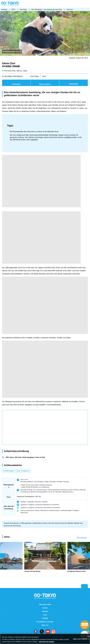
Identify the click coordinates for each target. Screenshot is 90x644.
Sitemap (45, 611)
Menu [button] (88, 4)
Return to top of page (84, 586)
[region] (45, 639)
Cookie (45, 608)
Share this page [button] (77, 4)
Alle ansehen (82, 538)
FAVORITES (81, 4)
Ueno (44, 76)
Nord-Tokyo (35, 76)
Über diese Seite (45, 604)
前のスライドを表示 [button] (2, 556)
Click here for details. (47, 642)
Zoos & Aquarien (23, 471)
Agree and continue (80, 639)
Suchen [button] (84, 4)
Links (45, 615)
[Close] (88, 636)
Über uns (45, 625)
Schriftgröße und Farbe (45, 622)
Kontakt (45, 618)
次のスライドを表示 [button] (88, 556)
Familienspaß (8, 471)
